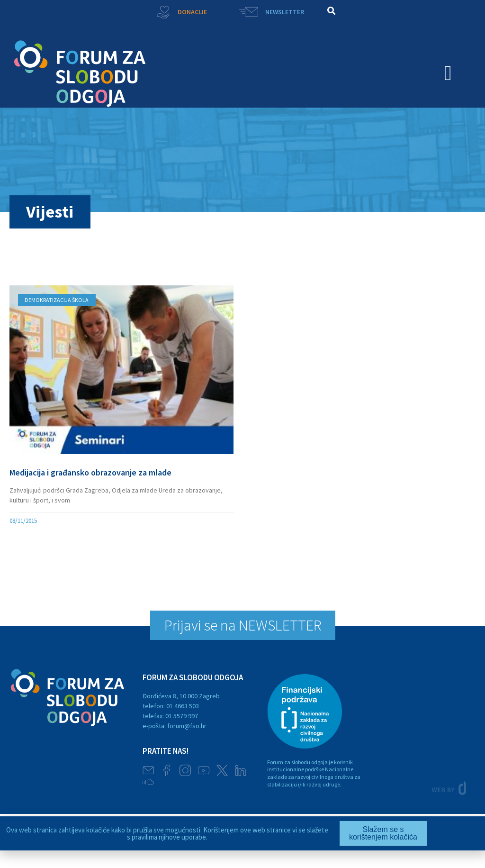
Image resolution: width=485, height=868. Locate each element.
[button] (331, 11)
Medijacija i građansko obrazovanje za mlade (90, 472)
